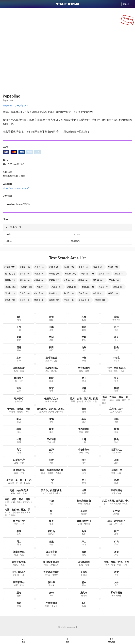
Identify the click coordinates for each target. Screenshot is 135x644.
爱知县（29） (99, 280)
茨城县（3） (113, 267)
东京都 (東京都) (10, 176)
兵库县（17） (57, 287)
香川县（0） (69, 293)
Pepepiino (11, 96)
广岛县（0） (25, 293)
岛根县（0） (119, 287)
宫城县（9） (55, 267)
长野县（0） (55, 280)
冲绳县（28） (101, 300)
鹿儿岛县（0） (85, 300)
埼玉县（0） (40, 274)
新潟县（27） (105, 274)
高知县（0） (99, 293)
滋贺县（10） (11, 287)
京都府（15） (27, 287)
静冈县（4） (84, 280)
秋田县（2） (69, 267)
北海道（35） (10, 267)
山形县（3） (84, 267)
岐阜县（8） (69, 280)
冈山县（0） (10, 293)
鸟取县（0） (104, 287)
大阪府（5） (42, 287)
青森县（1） (25, 267)
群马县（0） (25, 274)
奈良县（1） (73, 287)
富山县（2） (120, 274)
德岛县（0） (55, 293)
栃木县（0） (10, 274)
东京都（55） (71, 274)
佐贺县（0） (10, 300)
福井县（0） (25, 280)
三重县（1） (114, 280)
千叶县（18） (55, 274)
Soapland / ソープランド (15, 106)
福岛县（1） (99, 267)
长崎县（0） (25, 300)
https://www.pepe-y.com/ (16, 188)
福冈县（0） (113, 293)
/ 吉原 (22, 176)
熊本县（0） (40, 300)
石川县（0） (10, 280)
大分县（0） (55, 300)
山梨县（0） (40, 280)
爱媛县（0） (84, 293)
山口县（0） (40, 293)
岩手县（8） (40, 267)
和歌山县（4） (88, 287)
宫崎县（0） (69, 300)
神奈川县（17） (88, 274)
